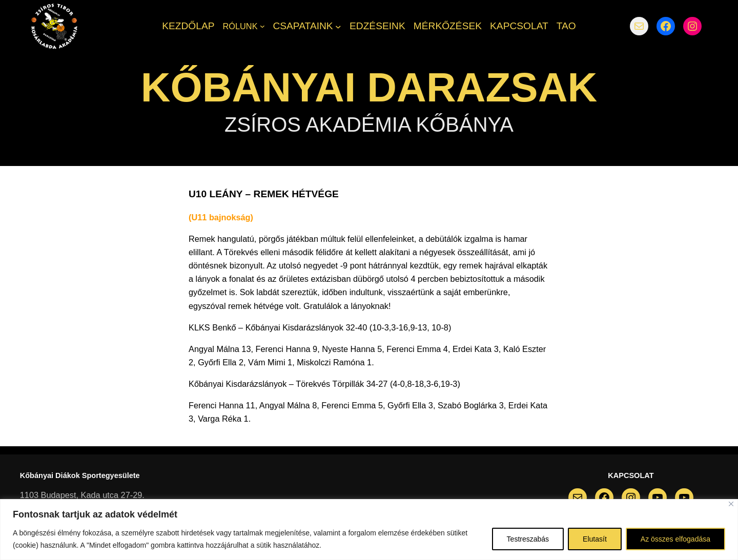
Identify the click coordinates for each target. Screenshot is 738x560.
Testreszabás (528, 539)
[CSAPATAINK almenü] (338, 26)
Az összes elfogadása (675, 539)
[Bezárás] (731, 504)
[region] (369, 530)
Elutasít (595, 539)
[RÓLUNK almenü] (262, 26)
